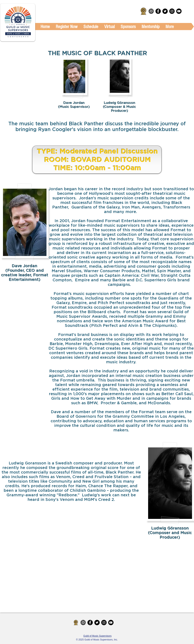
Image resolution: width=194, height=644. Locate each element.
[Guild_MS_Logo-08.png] (151, 11)
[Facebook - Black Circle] (158, 11)
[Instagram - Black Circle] (172, 11)
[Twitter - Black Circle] (165, 11)
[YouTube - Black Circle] (179, 11)
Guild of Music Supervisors (97, 636)
